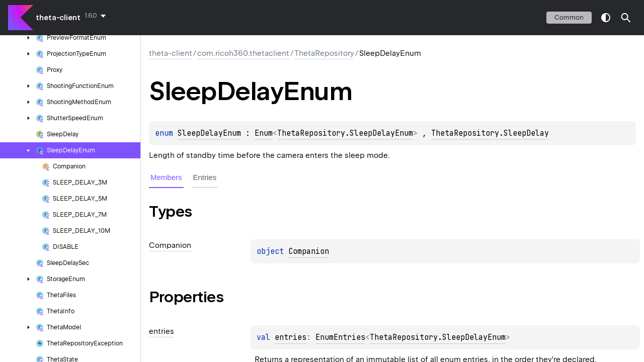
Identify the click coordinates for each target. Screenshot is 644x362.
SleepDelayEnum (209, 133)
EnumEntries (340, 337)
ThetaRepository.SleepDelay (490, 133)
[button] (626, 18)
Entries (205, 177)
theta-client (58, 18)
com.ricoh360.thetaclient (243, 53)
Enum (264, 133)
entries (291, 337)
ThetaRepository (324, 53)
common (569, 17)
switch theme (606, 18)
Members (166, 177)
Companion (309, 251)
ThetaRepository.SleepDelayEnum (345, 133)
